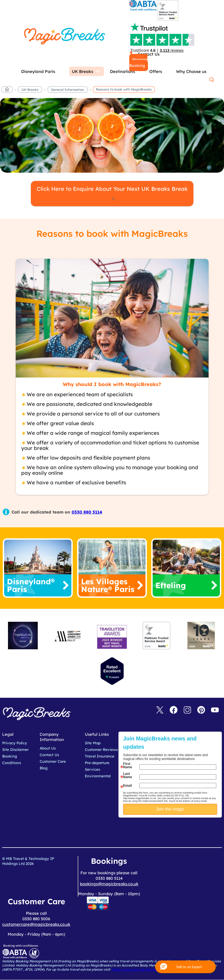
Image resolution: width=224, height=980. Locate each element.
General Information (68, 90)
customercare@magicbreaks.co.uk (36, 924)
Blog (44, 768)
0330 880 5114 (87, 512)
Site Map (93, 743)
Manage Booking (138, 63)
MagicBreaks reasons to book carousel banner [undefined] (112, 135)
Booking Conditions (12, 759)
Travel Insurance (100, 756)
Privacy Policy (15, 743)
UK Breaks (30, 90)
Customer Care (53, 761)
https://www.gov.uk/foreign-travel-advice (146, 969)
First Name (128, 765)
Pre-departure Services (97, 766)
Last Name (128, 775)
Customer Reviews (101, 750)
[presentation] (179, 831)
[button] (185, 967)
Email (128, 786)
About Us (48, 748)
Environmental (98, 776)
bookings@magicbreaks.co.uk (109, 884)
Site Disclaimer (15, 750)
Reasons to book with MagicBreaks (124, 89)
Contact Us (49, 755)
